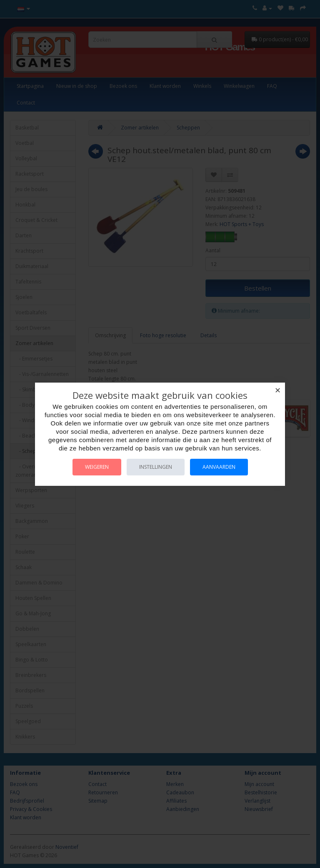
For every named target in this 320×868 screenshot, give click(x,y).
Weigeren (97, 467)
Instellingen (156, 467)
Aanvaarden (219, 467)
